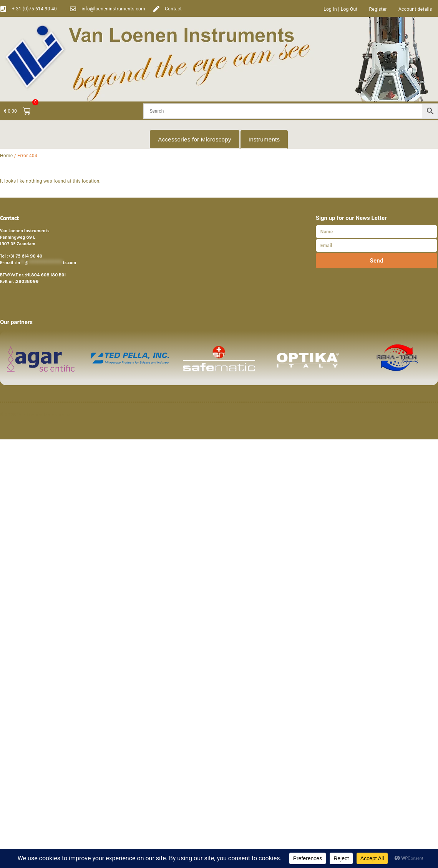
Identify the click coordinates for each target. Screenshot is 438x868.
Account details (415, 9)
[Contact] (156, 9)
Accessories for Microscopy (194, 139)
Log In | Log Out (340, 9)
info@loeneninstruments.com (113, 9)
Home (7, 156)
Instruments (264, 139)
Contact (173, 9)
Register (378, 9)
